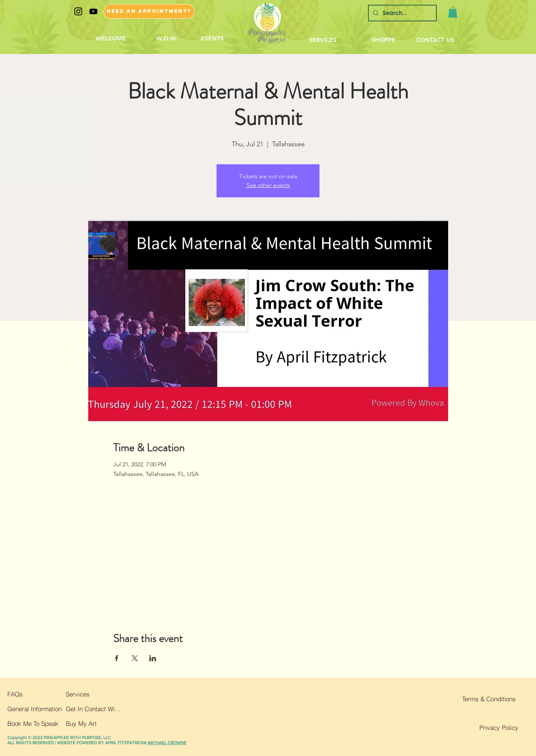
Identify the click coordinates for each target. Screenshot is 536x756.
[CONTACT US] (435, 40)
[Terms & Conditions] (488, 699)
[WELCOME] (111, 39)
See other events (268, 185)
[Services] (93, 694)
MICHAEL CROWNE (167, 743)
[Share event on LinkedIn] (153, 658)
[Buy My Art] (94, 724)
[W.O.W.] (167, 39)
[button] (453, 12)
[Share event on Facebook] (117, 658)
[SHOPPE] (383, 40)
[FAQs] (29, 694)
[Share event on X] (135, 658)
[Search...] (402, 13)
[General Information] (35, 709)
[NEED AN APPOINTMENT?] (149, 11)
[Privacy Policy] (491, 728)
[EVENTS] (212, 39)
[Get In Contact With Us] (94, 709)
